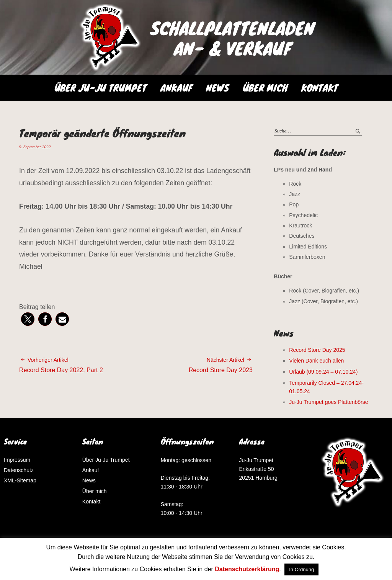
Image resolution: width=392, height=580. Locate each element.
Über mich (265, 87)
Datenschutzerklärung (247, 569)
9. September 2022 (35, 147)
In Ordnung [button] (301, 569)
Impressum (17, 460)
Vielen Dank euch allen (316, 361)
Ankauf (176, 87)
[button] (28, 319)
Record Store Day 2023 (221, 365)
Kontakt (320, 87)
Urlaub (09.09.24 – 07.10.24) (323, 372)
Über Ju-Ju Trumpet (100, 87)
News (217, 87)
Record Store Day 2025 (317, 350)
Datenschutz (19, 470)
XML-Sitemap (20, 480)
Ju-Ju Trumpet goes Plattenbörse (328, 402)
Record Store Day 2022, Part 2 (61, 365)
